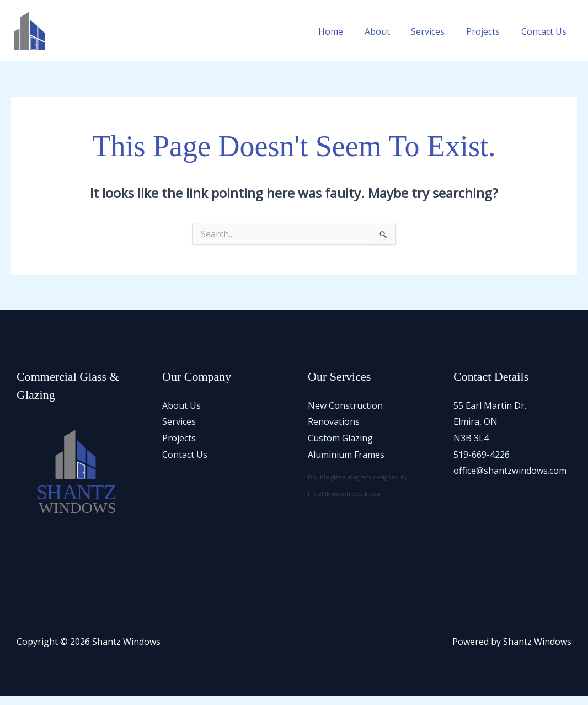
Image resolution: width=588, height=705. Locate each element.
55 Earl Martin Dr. (490, 414)
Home (347, 42)
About (390, 42)
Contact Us (546, 42)
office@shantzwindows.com (510, 480)
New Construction (345, 414)
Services (437, 42)
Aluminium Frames (346, 463)
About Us (181, 414)
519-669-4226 (482, 463)
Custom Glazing (340, 447)
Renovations (334, 431)
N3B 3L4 (471, 447)
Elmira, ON (475, 431)
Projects (488, 42)
